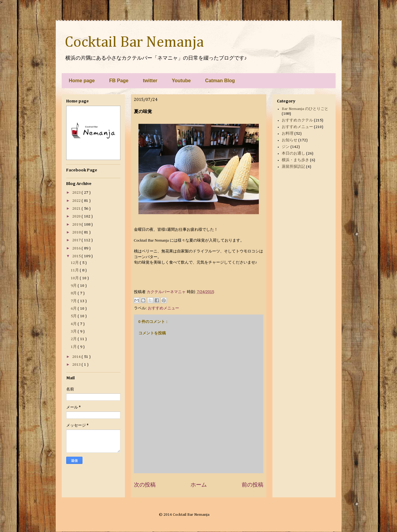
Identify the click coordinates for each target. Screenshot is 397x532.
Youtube (181, 81)
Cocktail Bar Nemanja (134, 42)
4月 (74, 324)
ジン (286, 147)
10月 (75, 278)
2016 (77, 248)
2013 (77, 365)
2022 (77, 201)
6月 (74, 309)
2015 (77, 256)
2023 (77, 193)
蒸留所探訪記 (293, 167)
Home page (82, 81)
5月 (74, 316)
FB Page (119, 81)
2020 (77, 216)
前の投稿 (253, 485)
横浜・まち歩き (295, 160)
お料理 (288, 134)
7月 (74, 301)
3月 (74, 332)
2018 (77, 232)
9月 (74, 286)
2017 (77, 240)
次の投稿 (145, 485)
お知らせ (290, 140)
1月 (74, 347)
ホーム (199, 485)
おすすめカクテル (297, 120)
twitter (150, 81)
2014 (77, 357)
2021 (77, 209)
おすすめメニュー (163, 308)
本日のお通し (293, 153)
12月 (75, 263)
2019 (77, 225)
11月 (75, 270)
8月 (74, 293)
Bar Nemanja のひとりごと (305, 109)
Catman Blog (220, 81)
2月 (74, 339)
